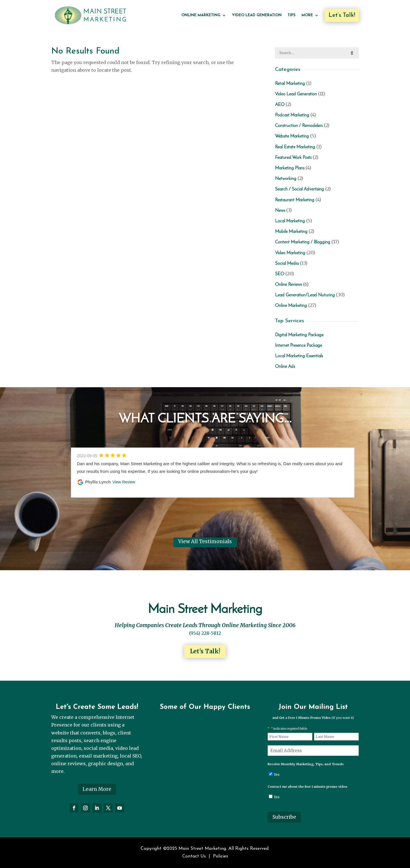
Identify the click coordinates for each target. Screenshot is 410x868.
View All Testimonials (205, 541)
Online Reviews (288, 285)
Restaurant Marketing (295, 200)
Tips (292, 15)
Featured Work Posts (293, 158)
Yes (277, 774)
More (307, 15)
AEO (280, 105)
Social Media (287, 264)
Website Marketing (292, 136)
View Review (124, 482)
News (280, 211)
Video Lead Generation (257, 15)
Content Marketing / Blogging (303, 242)
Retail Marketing (290, 84)
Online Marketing (201, 15)
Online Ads (285, 367)
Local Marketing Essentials (299, 356)
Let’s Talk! (342, 15)
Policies (221, 856)
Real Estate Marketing (295, 147)
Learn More (97, 789)
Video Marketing (290, 253)
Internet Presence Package (299, 346)
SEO (280, 274)
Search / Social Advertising (300, 189)
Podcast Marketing (292, 115)
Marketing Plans (290, 168)
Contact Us (194, 856)
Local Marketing (290, 221)
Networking (286, 179)
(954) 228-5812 (205, 633)
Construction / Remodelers (299, 126)
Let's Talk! (205, 651)
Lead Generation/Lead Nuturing (305, 295)
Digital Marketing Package (299, 335)
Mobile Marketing (291, 232)
